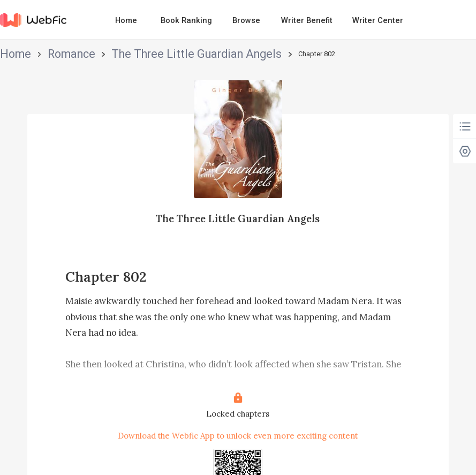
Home (126, 20)
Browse (246, 20)
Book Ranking (186, 20)
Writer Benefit (307, 20)
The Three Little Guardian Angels (122, 54)
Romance (45, 54)
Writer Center (378, 20)
